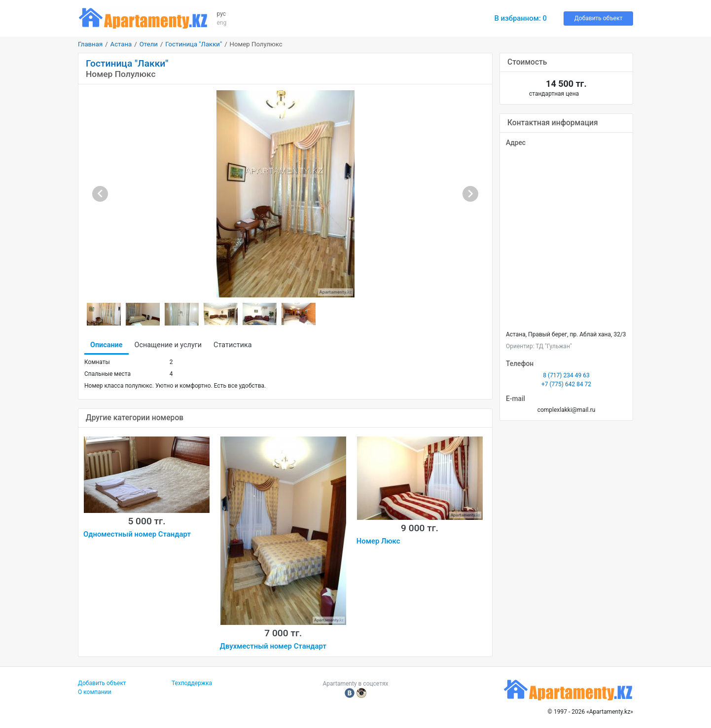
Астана (121, 44)
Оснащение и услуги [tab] (168, 345)
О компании (95, 692)
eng (222, 23)
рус (222, 14)
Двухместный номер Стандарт (273, 646)
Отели (149, 44)
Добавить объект (599, 18)
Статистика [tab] (232, 345)
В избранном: (520, 18)
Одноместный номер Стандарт (137, 534)
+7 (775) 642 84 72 (566, 384)
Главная (90, 44)
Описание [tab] (107, 345)
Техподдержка (192, 683)
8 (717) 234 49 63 (566, 375)
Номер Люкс (378, 541)
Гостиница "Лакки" (194, 44)
